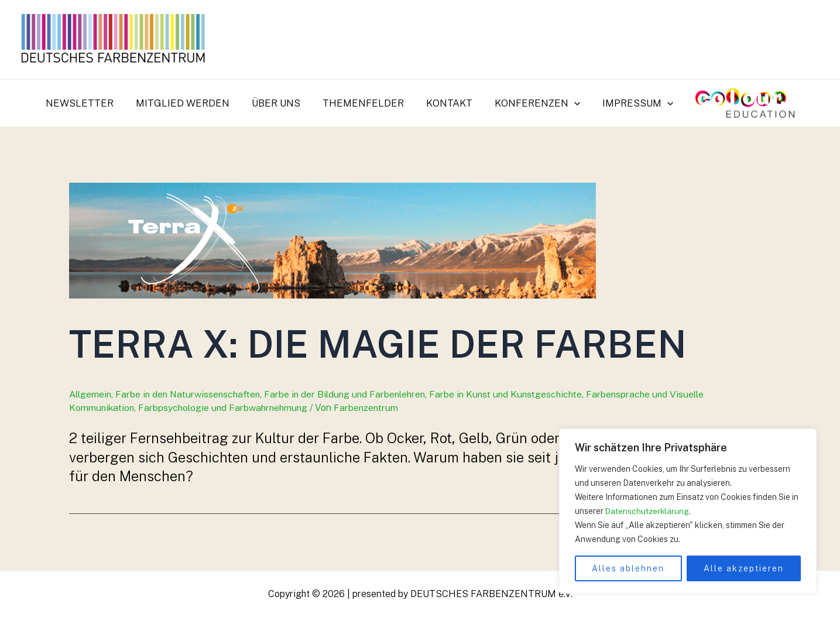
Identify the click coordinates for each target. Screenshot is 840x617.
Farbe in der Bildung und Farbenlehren (349, 394)
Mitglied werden (188, 103)
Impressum (632, 103)
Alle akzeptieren (744, 568)
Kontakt (448, 103)
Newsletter (88, 103)
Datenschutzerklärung (648, 511)
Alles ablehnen (628, 568)
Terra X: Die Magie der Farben (390, 343)
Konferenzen (534, 103)
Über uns (280, 103)
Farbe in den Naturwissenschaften (190, 394)
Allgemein (90, 394)
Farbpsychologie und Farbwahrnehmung (225, 408)
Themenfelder (364, 103)
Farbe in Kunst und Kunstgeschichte (513, 394)
